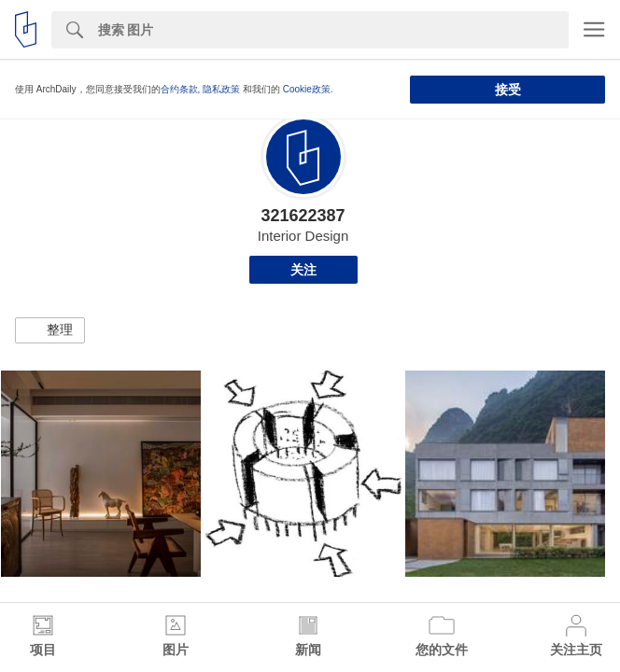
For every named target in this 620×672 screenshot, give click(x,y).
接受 (508, 90)
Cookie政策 (307, 89)
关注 (303, 270)
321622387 (303, 216)
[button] (50, 330)
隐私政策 (221, 89)
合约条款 (179, 89)
